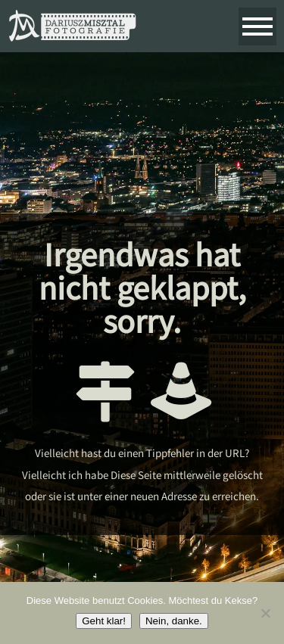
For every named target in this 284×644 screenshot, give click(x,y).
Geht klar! (104, 621)
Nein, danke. (174, 621)
